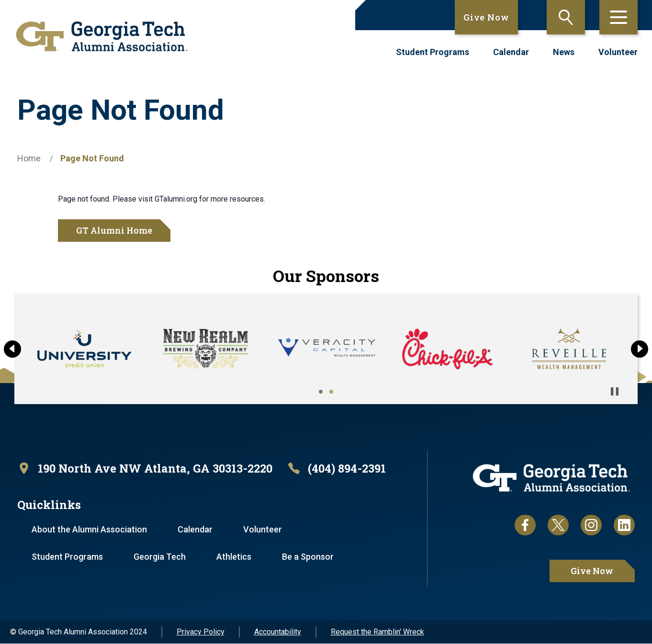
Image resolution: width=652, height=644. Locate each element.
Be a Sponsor (310, 557)
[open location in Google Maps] (147, 469)
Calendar (511, 52)
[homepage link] (102, 36)
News (564, 52)
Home (29, 158)
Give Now (486, 17)
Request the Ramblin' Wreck (377, 632)
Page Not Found (92, 158)
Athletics (235, 557)
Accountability (278, 632)
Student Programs (433, 52)
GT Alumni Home (114, 230)
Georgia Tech (161, 557)
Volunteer (618, 52)
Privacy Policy (201, 632)
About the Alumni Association (90, 530)
